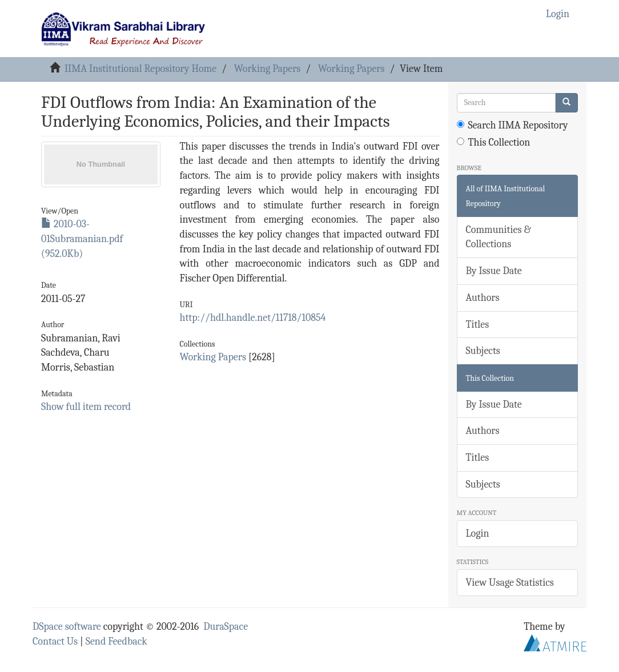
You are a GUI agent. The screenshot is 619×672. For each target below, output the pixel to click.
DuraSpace (226, 627)
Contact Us (55, 641)
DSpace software (67, 627)
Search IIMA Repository (513, 125)
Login (478, 534)
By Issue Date (494, 271)
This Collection (494, 142)
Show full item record (86, 407)
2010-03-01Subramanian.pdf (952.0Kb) (82, 239)
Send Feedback (116, 641)
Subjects (483, 351)
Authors (483, 298)
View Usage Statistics (510, 583)
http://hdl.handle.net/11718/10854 (253, 318)
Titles (478, 325)
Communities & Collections (499, 237)
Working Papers (267, 69)
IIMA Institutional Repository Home (140, 69)
